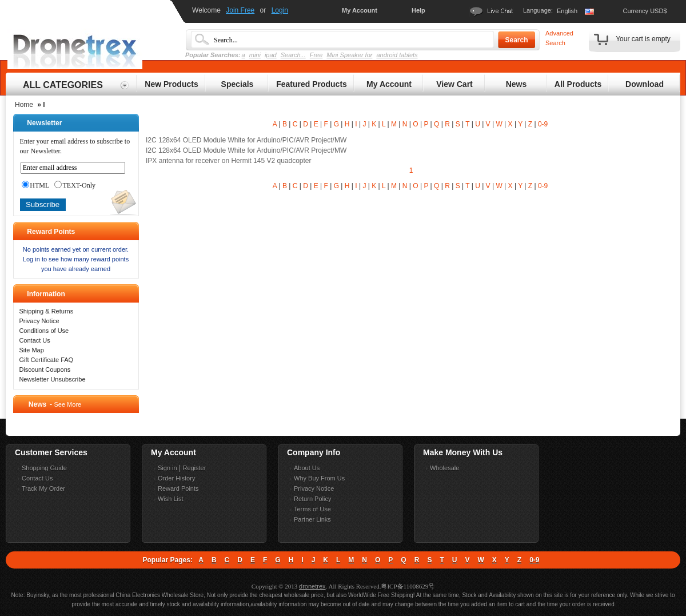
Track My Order (43, 488)
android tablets (397, 55)
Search (516, 40)
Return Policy (312, 499)
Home (24, 105)
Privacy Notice (39, 321)
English (567, 11)
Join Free (240, 10)
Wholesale (444, 468)
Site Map (31, 350)
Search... (293, 55)
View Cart (454, 84)
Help (418, 10)
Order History (176, 478)
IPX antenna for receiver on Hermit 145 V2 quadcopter (229, 161)
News (517, 84)
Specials (238, 84)
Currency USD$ (645, 11)
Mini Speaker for (349, 55)
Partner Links (312, 519)
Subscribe (43, 204)
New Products (171, 84)
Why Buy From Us (319, 478)
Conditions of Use (44, 331)
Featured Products (312, 84)
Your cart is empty (643, 39)
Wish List (171, 499)
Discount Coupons (45, 369)
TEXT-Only (75, 185)
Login (280, 10)
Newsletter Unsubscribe (52, 379)
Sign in (167, 468)
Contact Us (34, 340)
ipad (271, 55)
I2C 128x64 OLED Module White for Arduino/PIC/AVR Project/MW (246, 140)
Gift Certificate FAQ (46, 360)
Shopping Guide (44, 468)
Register (194, 468)
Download (645, 84)
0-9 (543, 124)
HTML (35, 185)
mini (255, 55)
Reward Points (178, 488)
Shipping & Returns (46, 311)
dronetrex (312, 586)
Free (316, 55)
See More (67, 404)
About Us (307, 468)
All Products (578, 84)
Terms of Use (312, 509)
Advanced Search (559, 38)
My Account (360, 10)
